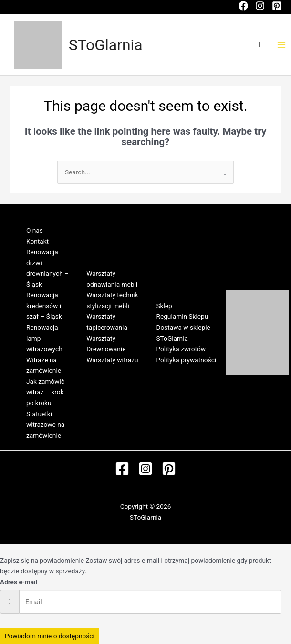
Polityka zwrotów (181, 349)
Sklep (164, 306)
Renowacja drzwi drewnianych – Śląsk (47, 268)
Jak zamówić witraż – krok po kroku (45, 392)
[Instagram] (260, 6)
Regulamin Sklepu (182, 316)
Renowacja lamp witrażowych (44, 338)
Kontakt (37, 241)
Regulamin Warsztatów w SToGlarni (107, 381)
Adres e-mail (19, 582)
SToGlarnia (106, 45)
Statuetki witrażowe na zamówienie (45, 424)
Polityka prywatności (187, 360)
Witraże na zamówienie (44, 365)
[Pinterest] (277, 6)
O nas (35, 230)
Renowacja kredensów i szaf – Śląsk (44, 306)
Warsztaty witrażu (112, 360)
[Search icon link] (261, 45)
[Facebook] (243, 6)
